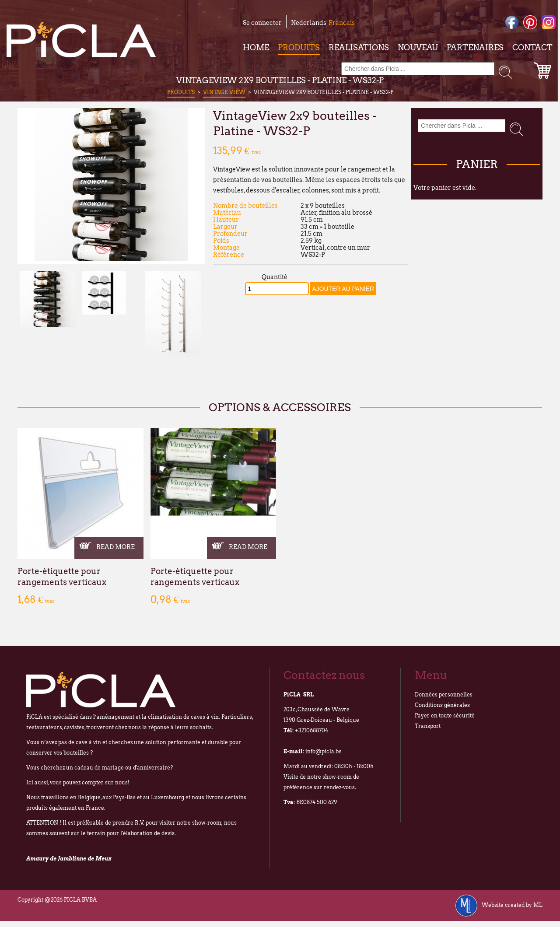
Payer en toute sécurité (445, 715)
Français (342, 23)
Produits (299, 47)
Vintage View (224, 92)
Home (256, 47)
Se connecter (262, 23)
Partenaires (475, 47)
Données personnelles (444, 694)
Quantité (275, 277)
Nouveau (418, 47)
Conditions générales (442, 705)
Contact (532, 47)
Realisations (359, 47)
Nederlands (309, 23)
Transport (428, 726)
